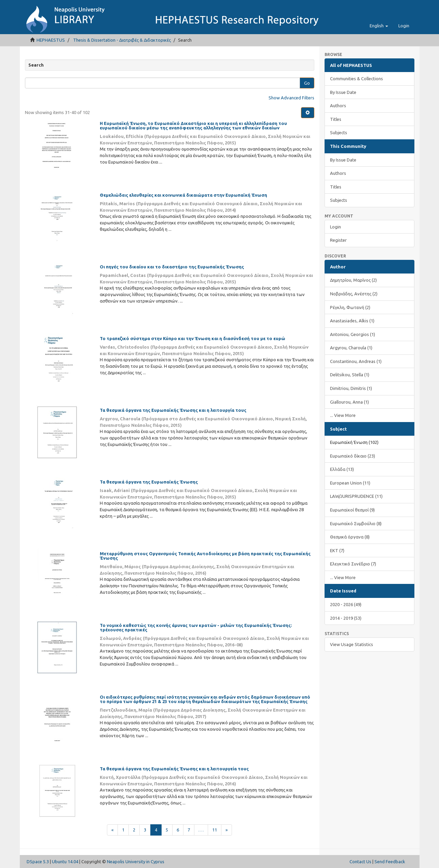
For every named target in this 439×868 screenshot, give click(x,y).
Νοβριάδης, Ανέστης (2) (354, 294)
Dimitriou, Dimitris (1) (351, 388)
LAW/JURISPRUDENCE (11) (356, 496)
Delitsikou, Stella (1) (350, 375)
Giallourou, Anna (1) (349, 402)
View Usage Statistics (352, 644)
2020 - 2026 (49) (346, 604)
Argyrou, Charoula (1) (351, 348)
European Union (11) (350, 483)
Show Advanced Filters (291, 98)
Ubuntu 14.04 (65, 862)
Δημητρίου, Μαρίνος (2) (353, 280)
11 (215, 830)
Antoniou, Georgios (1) (353, 334)
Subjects (339, 132)
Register (338, 240)
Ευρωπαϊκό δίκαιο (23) (353, 456)
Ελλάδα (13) (342, 469)
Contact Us (360, 862)
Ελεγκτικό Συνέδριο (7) (353, 564)
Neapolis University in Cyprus (136, 862)
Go (307, 83)
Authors (338, 106)
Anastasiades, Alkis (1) (352, 321)
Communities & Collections (356, 79)
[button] (379, 26)
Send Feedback (390, 862)
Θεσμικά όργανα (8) (350, 537)
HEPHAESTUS (51, 40)
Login (335, 227)
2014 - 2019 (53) (346, 618)
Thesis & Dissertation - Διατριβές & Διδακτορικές (122, 40)
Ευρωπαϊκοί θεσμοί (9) (352, 510)
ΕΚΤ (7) (337, 550)
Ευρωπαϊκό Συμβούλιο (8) (356, 523)
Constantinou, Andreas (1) (356, 361)
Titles (336, 119)
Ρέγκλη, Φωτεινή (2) (350, 307)
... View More (343, 415)
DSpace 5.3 (38, 862)
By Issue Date (343, 92)
